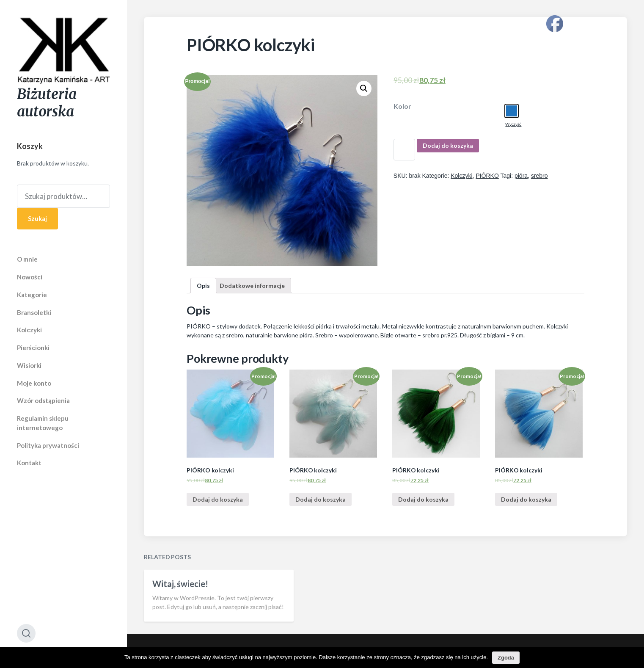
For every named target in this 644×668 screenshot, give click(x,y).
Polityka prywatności (48, 445)
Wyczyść (513, 124)
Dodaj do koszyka (448, 145)
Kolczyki (29, 330)
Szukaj (37, 218)
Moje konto (34, 383)
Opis (203, 286)
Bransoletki (34, 312)
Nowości (30, 277)
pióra (521, 176)
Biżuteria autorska (47, 103)
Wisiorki (29, 365)
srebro (539, 176)
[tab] (203, 286)
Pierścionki (33, 348)
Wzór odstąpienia (43, 400)
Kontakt (29, 463)
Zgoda (506, 658)
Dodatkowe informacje (252, 286)
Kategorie (32, 295)
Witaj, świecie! (180, 600)
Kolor (402, 106)
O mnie (27, 259)
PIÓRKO (487, 176)
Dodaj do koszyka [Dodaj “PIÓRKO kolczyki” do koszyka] (218, 499)
